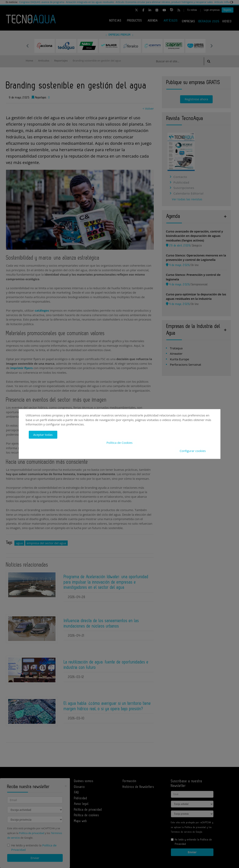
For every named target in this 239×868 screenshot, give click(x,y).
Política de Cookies (119, 443)
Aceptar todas (43, 435)
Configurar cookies (193, 451)
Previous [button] (28, 46)
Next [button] (211, 46)
